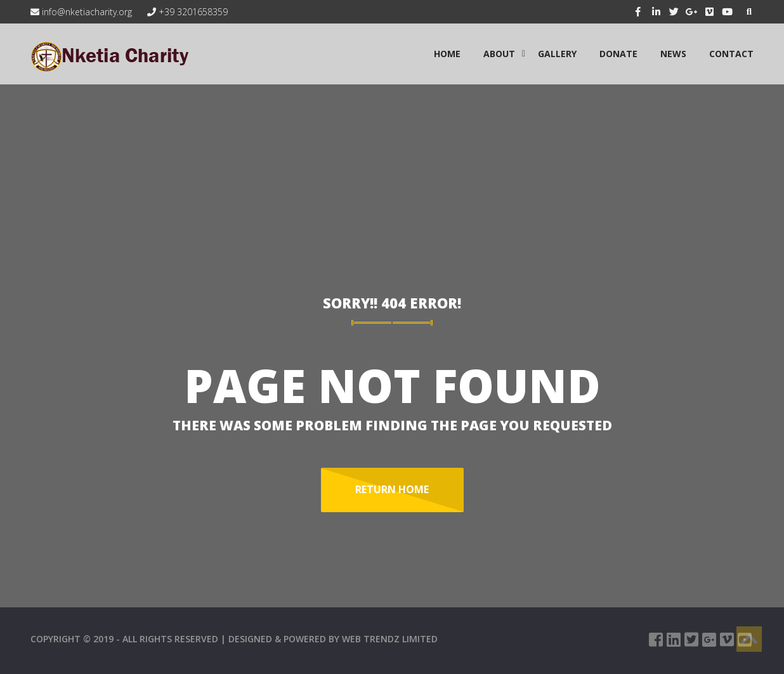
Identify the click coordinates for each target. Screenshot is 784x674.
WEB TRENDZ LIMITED (390, 639)
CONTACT (731, 54)
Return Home (392, 489)
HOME (447, 54)
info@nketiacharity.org (81, 12)
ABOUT (499, 54)
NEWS (673, 54)
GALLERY (557, 54)
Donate (618, 54)
